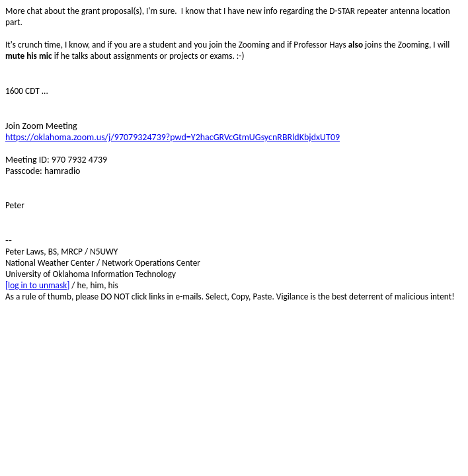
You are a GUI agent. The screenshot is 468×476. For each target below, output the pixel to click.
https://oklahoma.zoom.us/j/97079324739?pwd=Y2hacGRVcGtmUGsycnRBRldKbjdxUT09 (173, 137)
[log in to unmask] (37, 285)
